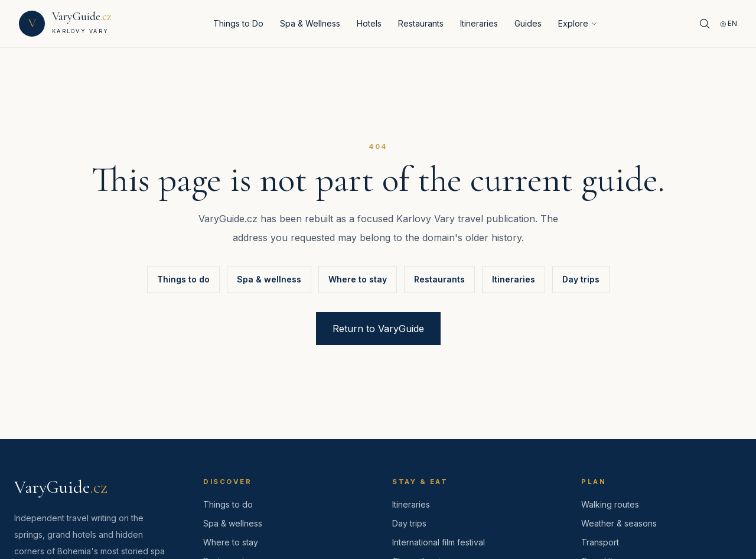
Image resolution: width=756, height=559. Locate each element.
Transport (600, 542)
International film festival (439, 542)
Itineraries (479, 23)
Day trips (581, 279)
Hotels (369, 23)
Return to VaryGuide (378, 329)
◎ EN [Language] (729, 23)
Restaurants (421, 23)
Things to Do (238, 23)
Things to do (183, 279)
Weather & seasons (619, 523)
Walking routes (610, 504)
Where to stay (358, 279)
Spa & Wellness (310, 23)
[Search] (705, 24)
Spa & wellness (269, 279)
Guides (528, 23)
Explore (578, 23)
